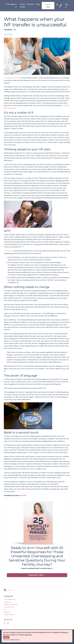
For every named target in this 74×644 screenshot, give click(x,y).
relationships (9, 614)
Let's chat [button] (48, 6)
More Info (28, 635)
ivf (15, 30)
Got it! (6, 637)
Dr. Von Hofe (9, 251)
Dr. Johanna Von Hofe (12, 78)
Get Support (11, 5)
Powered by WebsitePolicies (11, 640)
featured (7, 601)
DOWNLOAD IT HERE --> (37, 575)
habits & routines (10, 604)
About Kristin (22, 6)
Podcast (31, 4)
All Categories (9, 599)
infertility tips (8, 30)
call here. (23, 495)
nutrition (7, 611)
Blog (38, 4)
